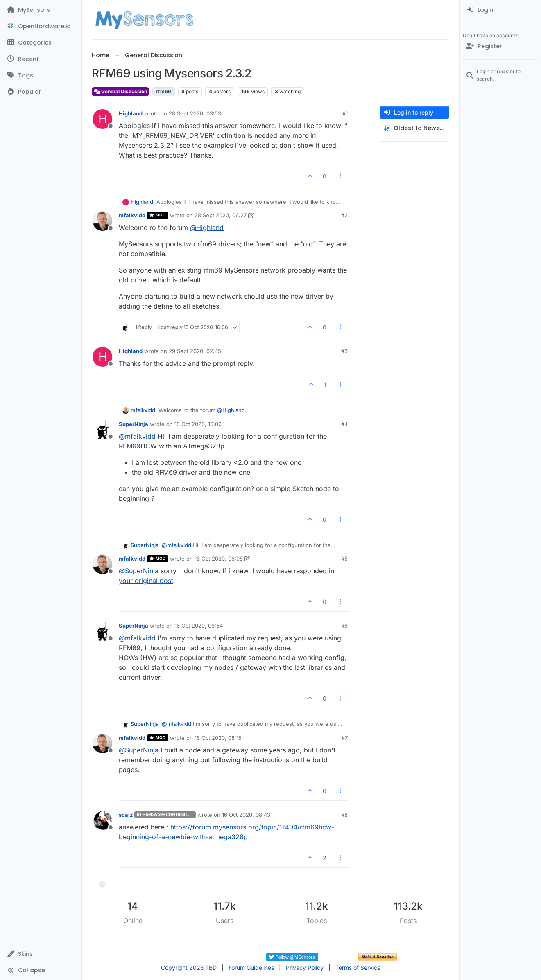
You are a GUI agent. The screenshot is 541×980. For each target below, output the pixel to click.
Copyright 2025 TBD (189, 968)
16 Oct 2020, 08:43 (246, 815)
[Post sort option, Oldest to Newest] (414, 128)
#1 (345, 113)
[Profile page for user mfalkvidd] (102, 221)
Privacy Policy (305, 968)
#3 (344, 351)
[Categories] (41, 43)
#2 (344, 215)
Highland (131, 113)
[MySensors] (41, 10)
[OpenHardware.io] (41, 26)
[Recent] (41, 59)
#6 (344, 626)
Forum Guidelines (251, 968)
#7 (345, 738)
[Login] (500, 10)
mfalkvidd (132, 215)
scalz (126, 815)
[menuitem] (500, 10)
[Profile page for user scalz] (102, 820)
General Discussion (120, 91)
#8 (344, 815)
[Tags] (41, 75)
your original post (146, 581)
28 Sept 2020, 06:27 (221, 215)
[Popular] (41, 92)
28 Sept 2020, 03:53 (195, 113)
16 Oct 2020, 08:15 (218, 738)
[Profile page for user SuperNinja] (102, 430)
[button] (41, 954)
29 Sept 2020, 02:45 (195, 351)
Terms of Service (358, 968)
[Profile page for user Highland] (102, 119)
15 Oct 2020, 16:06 (198, 424)
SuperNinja (134, 424)
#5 (344, 559)
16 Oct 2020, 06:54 (199, 626)
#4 (344, 424)
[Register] (500, 46)
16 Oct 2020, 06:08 (219, 559)
